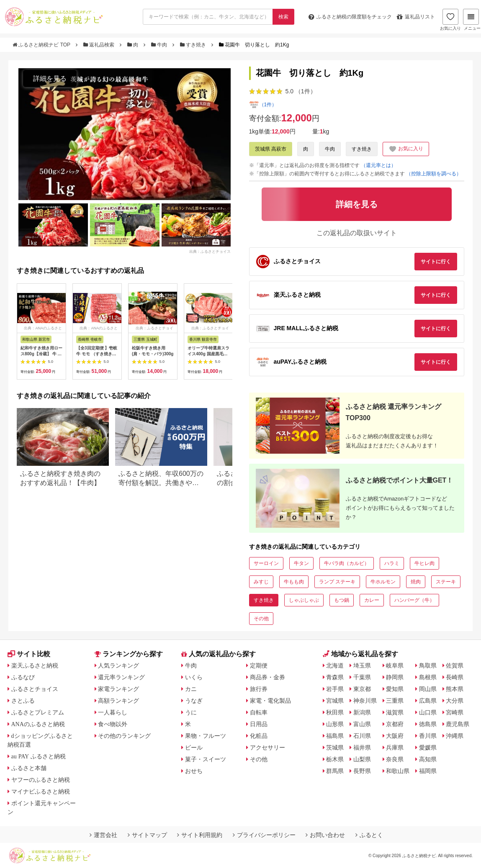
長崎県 (455, 677)
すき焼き (194, 45)
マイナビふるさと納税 (41, 791)
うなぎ (194, 701)
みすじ (261, 582)
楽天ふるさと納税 (35, 665)
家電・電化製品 (270, 701)
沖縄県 (455, 736)
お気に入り (450, 20)
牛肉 (160, 45)
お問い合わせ (325, 835)
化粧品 (259, 736)
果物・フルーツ (206, 736)
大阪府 (395, 736)
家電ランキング (118, 689)
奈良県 (395, 759)
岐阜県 (395, 665)
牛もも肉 (294, 582)
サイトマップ (147, 835)
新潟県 (362, 712)
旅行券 (259, 689)
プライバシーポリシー (264, 835)
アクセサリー (268, 747)
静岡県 (395, 677)
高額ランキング (118, 701)
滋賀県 (395, 712)
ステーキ (446, 582)
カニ (191, 689)
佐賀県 (455, 665)
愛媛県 (428, 747)
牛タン (301, 563)
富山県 (362, 724)
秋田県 (335, 712)
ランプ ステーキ (337, 582)
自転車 (259, 712)
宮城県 (335, 701)
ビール (194, 747)
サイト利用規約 (200, 835)
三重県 (395, 701)
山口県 (428, 712)
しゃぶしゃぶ (304, 600)
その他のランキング (124, 736)
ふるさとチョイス (35, 689)
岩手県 (335, 689)
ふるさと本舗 (29, 768)
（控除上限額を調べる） (434, 174)
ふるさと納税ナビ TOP (42, 45)
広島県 (428, 701)
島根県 (428, 677)
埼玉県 (362, 665)
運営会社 (103, 835)
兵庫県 (395, 747)
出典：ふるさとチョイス (210, 251)
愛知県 (395, 689)
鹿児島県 (458, 724)
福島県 (335, 736)
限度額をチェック (350, 17)
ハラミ (392, 563)
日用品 (259, 724)
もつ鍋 (342, 600)
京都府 (395, 724)
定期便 (259, 665)
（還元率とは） (378, 165)
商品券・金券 (268, 677)
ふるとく (369, 835)
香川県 (428, 736)
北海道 (335, 665)
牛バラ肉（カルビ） (347, 563)
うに (191, 712)
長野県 (362, 771)
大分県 (455, 701)
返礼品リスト (416, 17)
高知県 (428, 759)
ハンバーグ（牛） (414, 600)
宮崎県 (455, 712)
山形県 (335, 724)
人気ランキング (118, 665)
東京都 (362, 689)
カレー (372, 600)
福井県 (362, 747)
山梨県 (362, 759)
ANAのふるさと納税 (38, 724)
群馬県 (335, 771)
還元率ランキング (121, 677)
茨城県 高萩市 (271, 149)
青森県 (335, 677)
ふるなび (23, 677)
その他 (261, 619)
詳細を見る (50, 78)
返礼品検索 (100, 45)
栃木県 (335, 759)
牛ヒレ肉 (424, 563)
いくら (194, 677)
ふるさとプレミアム (38, 712)
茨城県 (335, 747)
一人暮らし (113, 712)
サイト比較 (29, 654)
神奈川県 (365, 701)
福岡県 (428, 771)
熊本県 (455, 689)
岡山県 (428, 689)
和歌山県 (398, 771)
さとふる (23, 701)
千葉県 (362, 677)
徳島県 (428, 724)
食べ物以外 (113, 724)
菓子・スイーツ (206, 759)
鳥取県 (428, 665)
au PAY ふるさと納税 (39, 756)
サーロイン (266, 563)
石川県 (362, 736)
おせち (194, 771)
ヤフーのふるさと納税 (41, 780)
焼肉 (416, 582)
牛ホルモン (383, 582)
